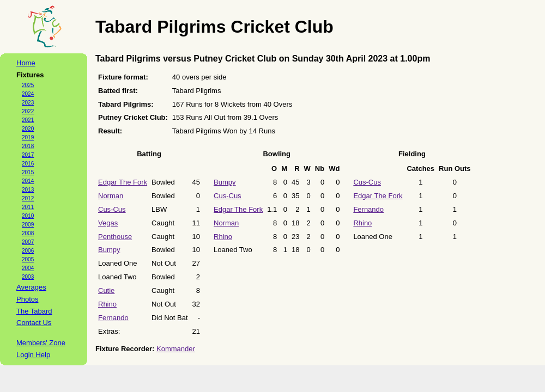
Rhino (107, 304)
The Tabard (34, 311)
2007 (28, 242)
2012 (28, 198)
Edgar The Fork (123, 182)
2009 (28, 225)
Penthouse (115, 237)
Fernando (113, 318)
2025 (28, 85)
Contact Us (34, 323)
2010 (28, 216)
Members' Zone (41, 343)
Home (26, 63)
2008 (28, 233)
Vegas (108, 223)
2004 (28, 268)
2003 (28, 277)
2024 (28, 94)
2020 (28, 129)
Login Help (33, 355)
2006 (28, 251)
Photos (27, 299)
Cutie (106, 290)
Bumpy (109, 250)
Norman (111, 196)
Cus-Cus (112, 209)
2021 (28, 120)
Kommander (176, 349)
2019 (28, 137)
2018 (28, 146)
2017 (28, 155)
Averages (31, 287)
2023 (28, 103)
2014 (28, 181)
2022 (28, 111)
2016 (28, 164)
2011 (28, 207)
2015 (28, 172)
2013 (28, 190)
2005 (28, 259)
